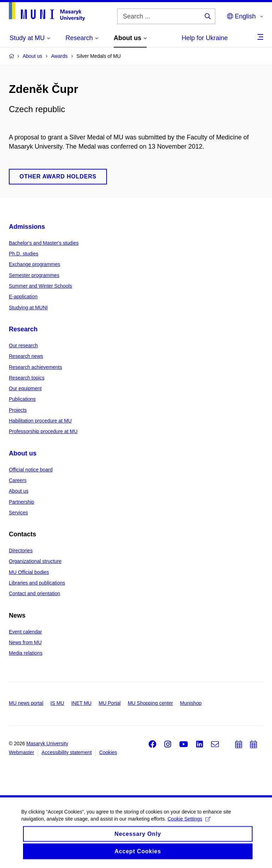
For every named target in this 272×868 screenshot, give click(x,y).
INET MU (81, 703)
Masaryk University (47, 743)
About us (23, 453)
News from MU (25, 642)
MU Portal (109, 703)
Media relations (26, 653)
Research (23, 329)
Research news (26, 356)
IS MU (57, 703)
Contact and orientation (35, 593)
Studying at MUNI (28, 308)
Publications (22, 399)
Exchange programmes (35, 264)
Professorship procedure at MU (43, 431)
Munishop (191, 703)
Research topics (27, 378)
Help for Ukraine (205, 38)
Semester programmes (34, 275)
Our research (23, 345)
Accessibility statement (67, 752)
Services (18, 513)
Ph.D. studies (24, 254)
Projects (18, 410)
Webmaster (21, 752)
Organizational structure (35, 561)
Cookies (108, 752)
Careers (18, 480)
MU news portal (26, 703)
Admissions (27, 227)
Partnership (22, 502)
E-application (23, 297)
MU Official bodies (29, 572)
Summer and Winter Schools (40, 286)
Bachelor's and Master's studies (44, 243)
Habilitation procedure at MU (40, 421)
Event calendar (25, 632)
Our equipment (25, 388)
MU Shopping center (151, 703)
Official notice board (31, 470)
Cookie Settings (189, 824)
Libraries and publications (37, 583)
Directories (21, 551)
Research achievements (35, 367)
